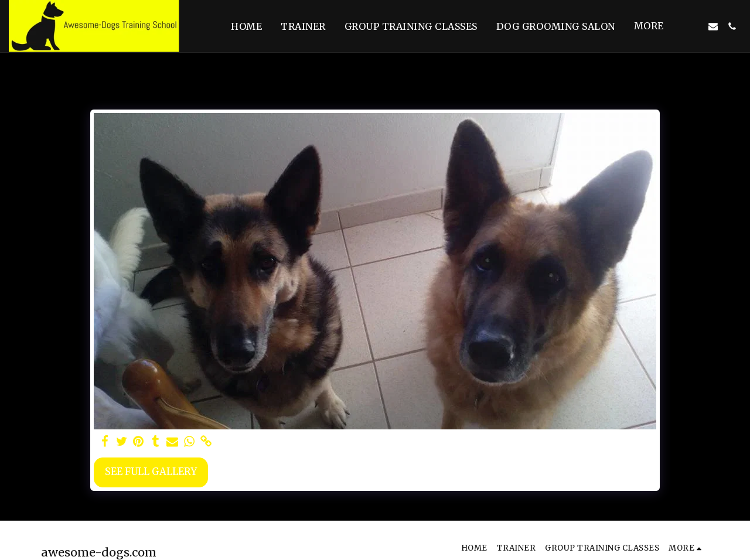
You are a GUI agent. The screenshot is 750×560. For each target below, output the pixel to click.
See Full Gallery (151, 472)
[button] (694, 26)
